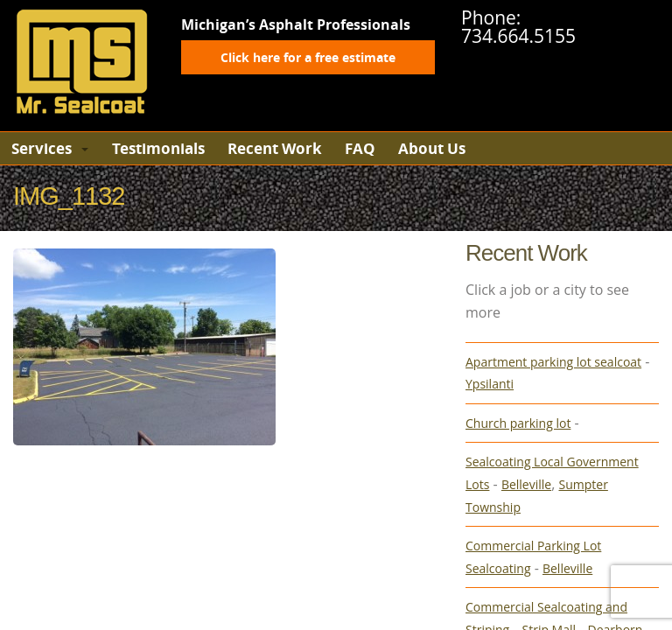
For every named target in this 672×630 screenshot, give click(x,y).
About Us (432, 148)
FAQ (360, 148)
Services (42, 148)
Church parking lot (518, 423)
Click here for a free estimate (308, 57)
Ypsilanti (490, 384)
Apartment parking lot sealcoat (553, 362)
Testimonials (158, 148)
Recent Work (275, 148)
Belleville (526, 484)
